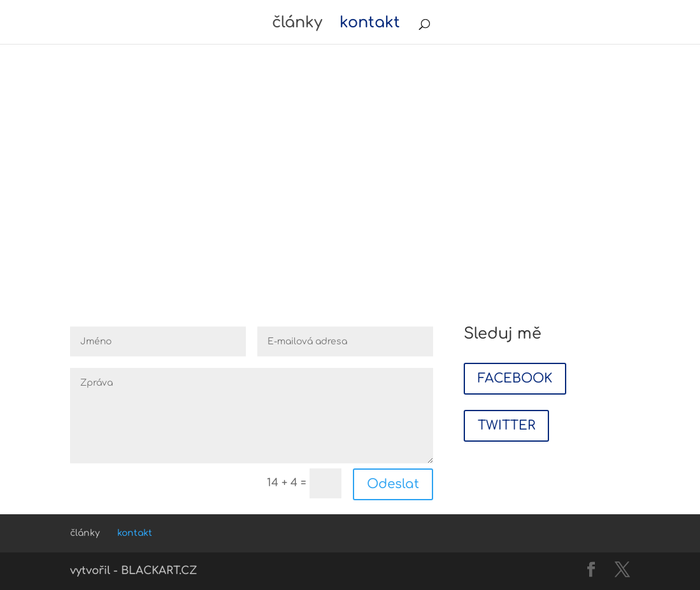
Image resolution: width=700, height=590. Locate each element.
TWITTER (506, 425)
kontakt (370, 25)
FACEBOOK (515, 378)
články (297, 25)
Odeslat (393, 484)
